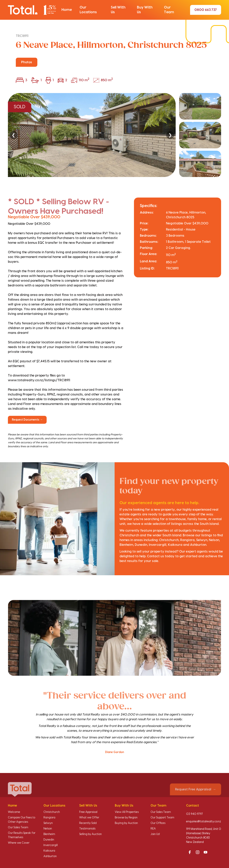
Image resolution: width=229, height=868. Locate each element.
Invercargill (51, 845)
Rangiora (49, 818)
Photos (27, 62)
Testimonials (87, 829)
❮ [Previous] (13, 135)
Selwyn (48, 823)
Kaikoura (49, 851)
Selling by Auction (90, 834)
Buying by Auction (126, 823)
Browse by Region (126, 818)
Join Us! (155, 834)
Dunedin (49, 840)
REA (153, 829)
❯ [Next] (170, 135)
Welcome (14, 812)
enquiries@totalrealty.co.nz (204, 822)
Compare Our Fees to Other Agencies (22, 820)
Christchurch (52, 812)
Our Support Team (162, 818)
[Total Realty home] (32, 10)
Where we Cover (19, 843)
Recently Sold (88, 823)
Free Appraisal (88, 812)
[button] (67, 10)
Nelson (48, 829)
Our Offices (158, 823)
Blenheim (49, 834)
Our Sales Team (18, 828)
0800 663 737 (206, 10)
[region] (114, 135)
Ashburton (50, 856)
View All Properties (127, 812)
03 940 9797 (195, 814)
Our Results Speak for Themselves (22, 835)
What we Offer (89, 818)
